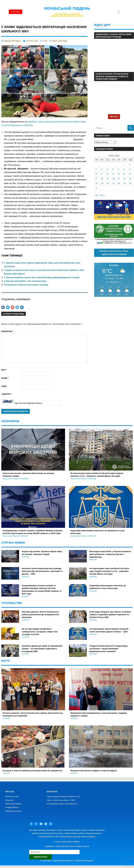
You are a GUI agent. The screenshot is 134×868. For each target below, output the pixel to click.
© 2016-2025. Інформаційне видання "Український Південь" (67, 860)
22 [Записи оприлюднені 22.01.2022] (124, 179)
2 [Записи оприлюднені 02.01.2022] (130, 164)
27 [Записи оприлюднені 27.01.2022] (113, 183)
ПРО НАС (114, 117)
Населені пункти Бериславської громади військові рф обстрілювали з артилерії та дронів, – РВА (42, 571)
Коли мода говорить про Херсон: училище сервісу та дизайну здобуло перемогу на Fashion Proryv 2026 (110, 614)
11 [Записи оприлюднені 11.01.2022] (102, 174)
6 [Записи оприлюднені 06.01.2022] (113, 169)
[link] (12, 165)
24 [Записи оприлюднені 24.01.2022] (97, 183)
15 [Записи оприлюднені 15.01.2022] (124, 174)
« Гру (96, 195)
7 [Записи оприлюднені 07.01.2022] (118, 169)
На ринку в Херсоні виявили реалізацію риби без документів (32, 771)
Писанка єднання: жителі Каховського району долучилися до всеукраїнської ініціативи (40, 614)
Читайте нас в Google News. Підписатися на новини (114, 253)
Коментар (7, 331)
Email (5, 378)
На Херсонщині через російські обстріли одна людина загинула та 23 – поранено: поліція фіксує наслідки (109, 571)
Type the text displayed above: (28, 403)
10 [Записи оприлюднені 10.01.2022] (96, 174)
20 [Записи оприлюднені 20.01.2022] (114, 179)
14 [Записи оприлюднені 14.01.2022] (119, 174)
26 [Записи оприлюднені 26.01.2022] (108, 183)
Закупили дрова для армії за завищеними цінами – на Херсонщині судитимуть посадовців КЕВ (42, 649)
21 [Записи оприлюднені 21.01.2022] (119, 179)
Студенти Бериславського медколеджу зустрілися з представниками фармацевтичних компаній (108, 649)
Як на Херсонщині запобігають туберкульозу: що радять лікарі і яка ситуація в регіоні (40, 632)
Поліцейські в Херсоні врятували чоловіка (26, 285)
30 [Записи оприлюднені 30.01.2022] (130, 183)
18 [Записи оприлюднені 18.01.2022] (102, 179)
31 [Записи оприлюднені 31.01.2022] (96, 188)
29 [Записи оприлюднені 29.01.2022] (125, 183)
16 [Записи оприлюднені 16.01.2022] (130, 174)
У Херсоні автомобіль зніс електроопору (25, 281)
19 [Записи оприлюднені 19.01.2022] (108, 179)
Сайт (4, 386)
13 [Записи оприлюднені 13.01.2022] (113, 174)
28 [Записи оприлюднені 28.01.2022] (119, 183)
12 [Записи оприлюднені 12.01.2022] (108, 174)
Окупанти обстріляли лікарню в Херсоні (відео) (93, 771)
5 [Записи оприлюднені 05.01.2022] (107, 169)
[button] (119, 12)
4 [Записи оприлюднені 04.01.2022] (102, 169)
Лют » (103, 195)
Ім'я (4, 370)
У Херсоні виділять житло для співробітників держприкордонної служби (42, 277)
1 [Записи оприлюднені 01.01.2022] (124, 164)
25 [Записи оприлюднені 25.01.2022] (102, 183)
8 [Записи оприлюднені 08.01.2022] (124, 169)
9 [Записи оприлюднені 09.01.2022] (130, 169)
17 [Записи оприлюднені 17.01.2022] (96, 179)
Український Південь (67, 8)
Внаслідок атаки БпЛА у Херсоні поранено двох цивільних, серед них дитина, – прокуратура (110, 554)
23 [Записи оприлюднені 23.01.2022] (130, 179)
